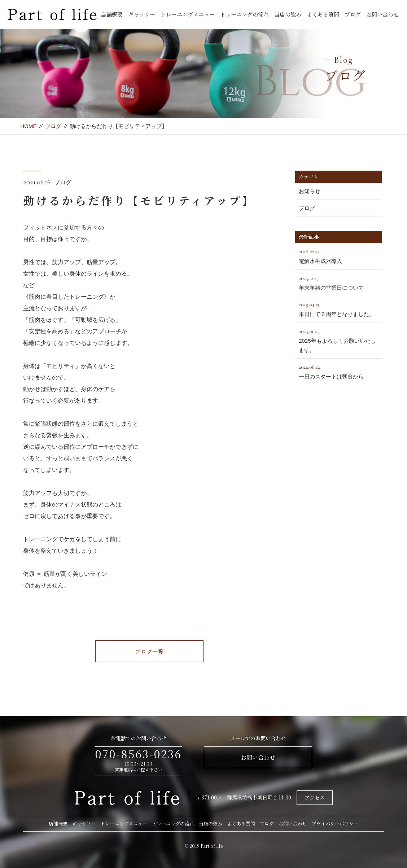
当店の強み (288, 14)
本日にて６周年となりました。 (338, 308)
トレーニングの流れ (244, 14)
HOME (28, 126)
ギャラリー (142, 14)
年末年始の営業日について (338, 282)
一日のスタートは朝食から (338, 371)
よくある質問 (323, 14)
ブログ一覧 (149, 651)
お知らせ (310, 191)
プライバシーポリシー (335, 823)
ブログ (353, 14)
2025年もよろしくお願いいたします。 (338, 340)
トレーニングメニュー (188, 14)
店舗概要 (112, 14)
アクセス (315, 798)
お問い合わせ (382, 14)
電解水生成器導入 (338, 255)
